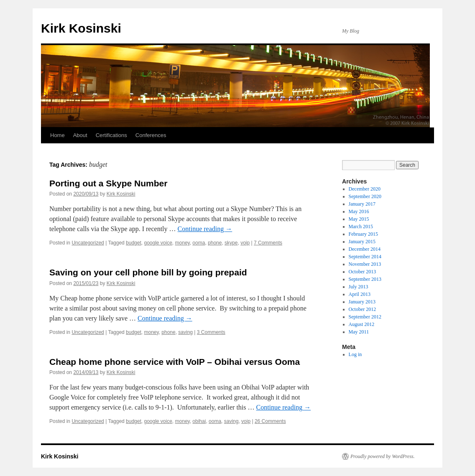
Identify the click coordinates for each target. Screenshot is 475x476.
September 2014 (365, 257)
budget (134, 243)
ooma (199, 243)
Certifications (111, 135)
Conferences (151, 135)
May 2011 (359, 332)
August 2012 (362, 324)
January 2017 (362, 204)
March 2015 (361, 227)
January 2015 (362, 242)
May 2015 (359, 219)
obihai (199, 421)
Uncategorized (88, 243)
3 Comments (211, 332)
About (80, 135)
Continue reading (205, 229)
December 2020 (365, 189)
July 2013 (359, 287)
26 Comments (270, 421)
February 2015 (363, 234)
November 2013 (365, 264)
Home (57, 135)
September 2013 (365, 279)
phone (215, 243)
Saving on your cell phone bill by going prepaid (148, 272)
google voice (158, 243)
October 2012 (363, 309)
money (183, 243)
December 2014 (365, 249)
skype (231, 243)
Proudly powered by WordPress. (383, 456)
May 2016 (359, 211)
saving (185, 332)
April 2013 (360, 294)
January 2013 (362, 302)
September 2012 (365, 317)
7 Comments (268, 243)
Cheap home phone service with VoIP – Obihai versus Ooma (175, 362)
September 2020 (365, 196)
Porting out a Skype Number (108, 183)
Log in (355, 354)
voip (245, 243)
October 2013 (363, 272)
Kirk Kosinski (81, 28)
